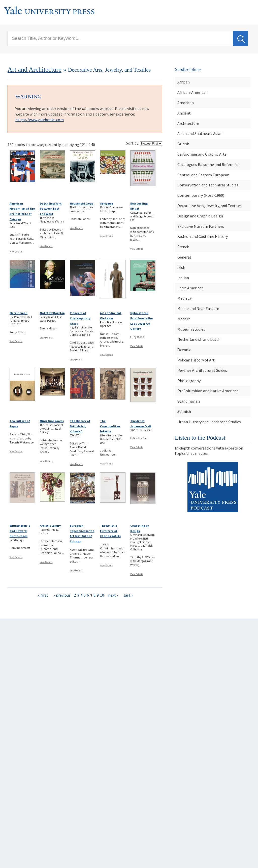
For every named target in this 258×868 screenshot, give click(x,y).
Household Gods (82, 203)
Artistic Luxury (50, 526)
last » (128, 595)
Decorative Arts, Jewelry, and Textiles (209, 206)
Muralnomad (19, 313)
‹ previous (62, 595)
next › (113, 595)
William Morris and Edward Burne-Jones (20, 531)
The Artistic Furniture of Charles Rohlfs (110, 531)
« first (43, 595)
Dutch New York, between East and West (51, 209)
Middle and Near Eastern (198, 309)
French (183, 247)
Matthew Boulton (52, 313)
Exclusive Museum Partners (201, 226)
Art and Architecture (35, 69)
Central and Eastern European (203, 175)
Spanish (184, 411)
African (184, 82)
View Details (16, 252)
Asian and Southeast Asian (200, 133)
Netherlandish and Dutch (199, 339)
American (186, 103)
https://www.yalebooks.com (40, 120)
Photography (189, 381)
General (184, 257)
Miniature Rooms (52, 421)
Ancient (184, 113)
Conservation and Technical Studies (208, 185)
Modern (184, 319)
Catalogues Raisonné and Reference (208, 164)
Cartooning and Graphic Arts (202, 154)
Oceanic (184, 350)
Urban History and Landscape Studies (209, 422)
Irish (181, 267)
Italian (183, 278)
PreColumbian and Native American (208, 391)
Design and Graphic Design (200, 216)
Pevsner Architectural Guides (202, 370)
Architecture (188, 123)
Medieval (185, 298)
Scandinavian (189, 401)
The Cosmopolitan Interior (110, 426)
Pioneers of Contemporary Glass (80, 318)
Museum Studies (191, 329)
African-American (192, 92)
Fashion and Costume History (203, 236)
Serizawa (107, 203)
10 (102, 595)
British (183, 144)
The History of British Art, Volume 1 (80, 426)
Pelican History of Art (196, 360)
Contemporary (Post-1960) (201, 195)
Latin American (190, 288)
